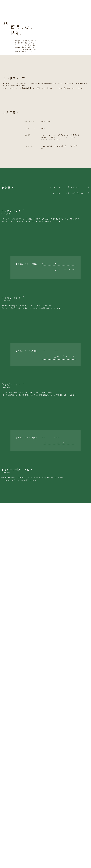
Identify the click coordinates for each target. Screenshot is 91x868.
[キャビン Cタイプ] (60, 242)
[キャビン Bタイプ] (80, 236)
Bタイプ (19, 665)
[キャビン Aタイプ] (60, 236)
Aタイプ (12, 665)
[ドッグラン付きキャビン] (80, 242)
